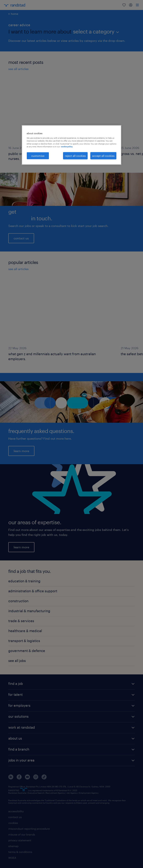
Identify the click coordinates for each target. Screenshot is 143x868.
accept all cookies (103, 156)
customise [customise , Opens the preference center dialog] (38, 156)
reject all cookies (75, 156)
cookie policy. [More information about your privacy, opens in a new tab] (67, 146)
